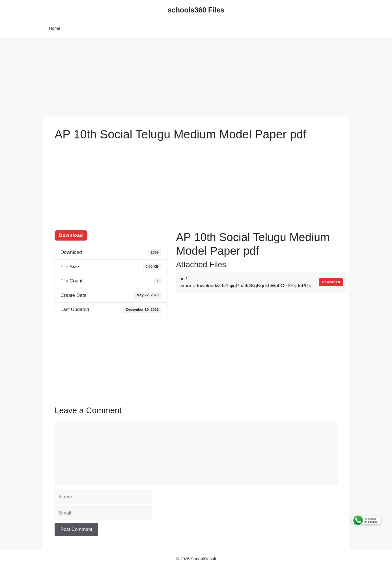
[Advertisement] (170, 76)
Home (55, 28)
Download (71, 235)
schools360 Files (196, 10)
